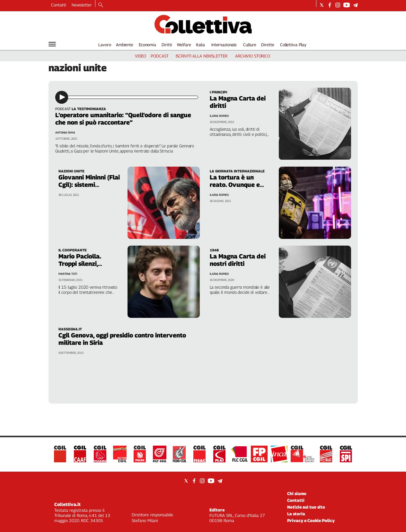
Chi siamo (297, 493)
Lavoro (105, 45)
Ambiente (125, 45)
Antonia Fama (65, 132)
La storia (296, 514)
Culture (250, 45)
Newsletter (82, 5)
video (141, 56)
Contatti (59, 5)
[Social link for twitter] (322, 5)
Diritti (167, 45)
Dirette (268, 45)
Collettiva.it (67, 504)
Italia (200, 45)
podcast (159, 56)
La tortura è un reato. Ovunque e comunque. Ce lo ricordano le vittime (239, 188)
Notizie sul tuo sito (306, 507)
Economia (147, 45)
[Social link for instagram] (338, 5)
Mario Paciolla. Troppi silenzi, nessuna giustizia (83, 264)
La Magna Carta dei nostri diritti (238, 260)
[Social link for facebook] (330, 5)
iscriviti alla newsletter (202, 56)
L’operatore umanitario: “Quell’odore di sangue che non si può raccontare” (123, 119)
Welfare (184, 45)
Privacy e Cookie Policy (311, 520)
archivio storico (253, 56)
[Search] (101, 5)
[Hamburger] (52, 44)
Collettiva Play (293, 45)
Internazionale (224, 45)
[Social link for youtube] (347, 5)
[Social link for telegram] (355, 5)
